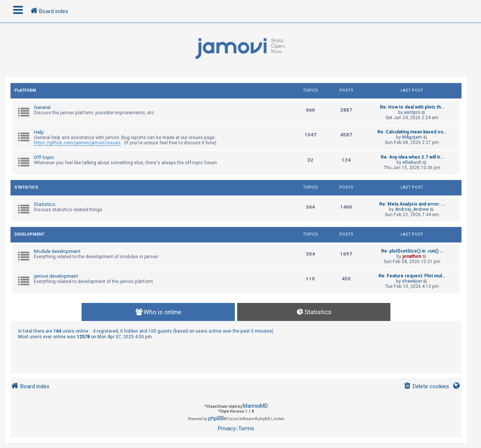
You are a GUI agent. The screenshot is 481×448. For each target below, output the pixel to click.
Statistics (26, 187)
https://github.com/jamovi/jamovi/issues (77, 143)
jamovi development (56, 276)
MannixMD (255, 406)
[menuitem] (426, 387)
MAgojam (412, 137)
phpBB (216, 418)
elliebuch (412, 162)
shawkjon (412, 281)
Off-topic (44, 157)
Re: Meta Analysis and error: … (412, 204)
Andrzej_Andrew (412, 209)
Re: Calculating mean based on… (412, 132)
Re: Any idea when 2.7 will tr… (412, 157)
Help (39, 132)
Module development (57, 251)
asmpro (412, 112)
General (42, 107)
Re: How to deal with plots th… (412, 107)
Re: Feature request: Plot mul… (412, 276)
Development (29, 234)
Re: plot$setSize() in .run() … (412, 251)
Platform (25, 90)
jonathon (412, 256)
